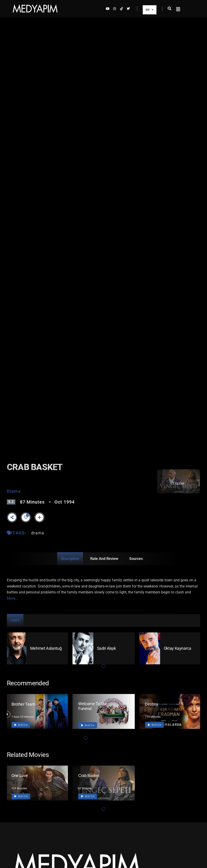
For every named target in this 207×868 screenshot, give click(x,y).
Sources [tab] (136, 559)
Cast (15, 620)
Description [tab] (70, 559)
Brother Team (23, 704)
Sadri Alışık (106, 648)
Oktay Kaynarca (177, 648)
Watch (21, 725)
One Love (20, 776)
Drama (14, 491)
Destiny (152, 704)
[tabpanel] (37, 648)
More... (12, 598)
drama (38, 533)
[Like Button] (26, 517)
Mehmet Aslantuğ (46, 648)
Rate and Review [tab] (104, 559)
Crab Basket (89, 776)
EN (150, 10)
